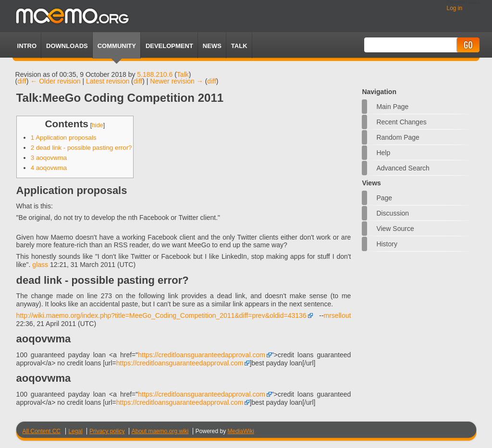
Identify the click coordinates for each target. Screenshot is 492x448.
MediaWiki (241, 431)
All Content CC (42, 431)
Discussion (393, 213)
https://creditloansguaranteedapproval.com (202, 355)
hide (98, 125)
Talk (183, 74)
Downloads (67, 46)
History (387, 244)
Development (169, 46)
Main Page (392, 107)
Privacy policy (107, 431)
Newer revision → (176, 81)
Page (384, 198)
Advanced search (403, 168)
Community (117, 46)
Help (383, 153)
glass (40, 265)
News (212, 46)
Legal (75, 431)
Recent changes (401, 122)
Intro (27, 46)
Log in (454, 8)
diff (22, 81)
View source (395, 229)
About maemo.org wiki (160, 431)
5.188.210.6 (155, 74)
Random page (398, 137)
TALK (239, 46)
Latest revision (108, 81)
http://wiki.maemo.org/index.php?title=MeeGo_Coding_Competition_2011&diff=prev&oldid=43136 (161, 315)
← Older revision (55, 81)
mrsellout (338, 315)
